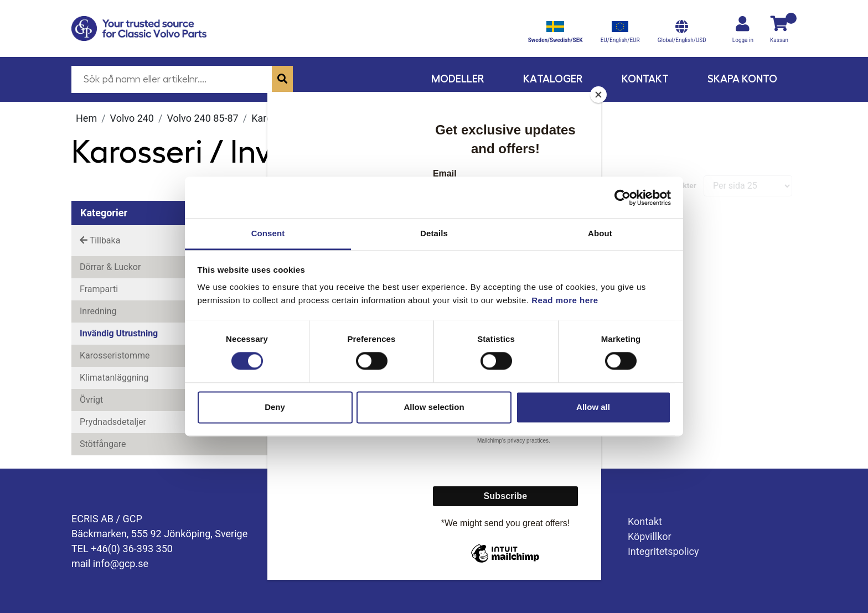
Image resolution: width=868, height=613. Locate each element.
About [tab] (600, 233)
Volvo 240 (132, 118)
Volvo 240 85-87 (202, 118)
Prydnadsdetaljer (113, 422)
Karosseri (272, 118)
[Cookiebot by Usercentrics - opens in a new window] (622, 198)
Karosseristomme (115, 355)
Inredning (98, 311)
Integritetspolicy (663, 551)
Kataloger (553, 79)
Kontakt (645, 79)
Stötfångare (103, 444)
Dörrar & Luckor (110, 267)
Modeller (458, 79)
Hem (86, 118)
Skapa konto (742, 79)
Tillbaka (100, 240)
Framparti (99, 289)
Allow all (593, 407)
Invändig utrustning (119, 333)
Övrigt (91, 400)
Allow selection (434, 407)
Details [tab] (434, 233)
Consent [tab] (268, 233)
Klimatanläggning (114, 378)
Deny (275, 407)
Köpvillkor (650, 536)
